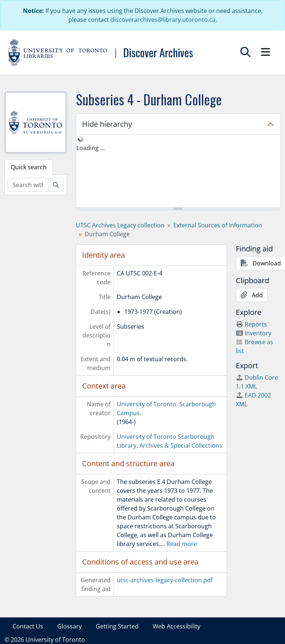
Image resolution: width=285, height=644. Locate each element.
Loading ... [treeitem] (91, 148)
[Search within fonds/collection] (28, 185)
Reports (251, 324)
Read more (182, 544)
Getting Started (117, 626)
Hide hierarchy (107, 124)
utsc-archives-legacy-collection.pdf (165, 580)
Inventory (254, 333)
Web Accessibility (177, 626)
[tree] (178, 172)
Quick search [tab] (29, 167)
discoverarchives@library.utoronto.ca (163, 20)
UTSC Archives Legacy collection (120, 225)
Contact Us (28, 626)
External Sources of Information (218, 225)
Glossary (69, 626)
